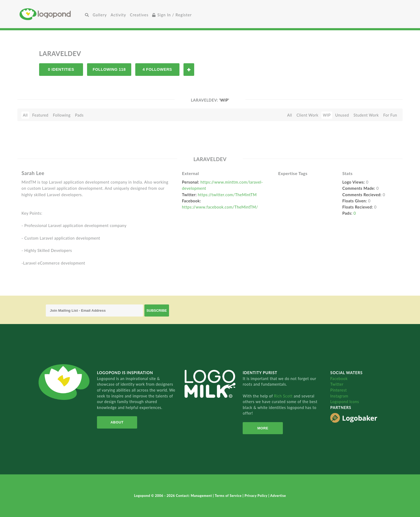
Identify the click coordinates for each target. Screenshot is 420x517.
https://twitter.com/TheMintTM (227, 195)
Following (62, 115)
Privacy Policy (256, 496)
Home (51, 14)
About (117, 422)
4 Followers (157, 69)
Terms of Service (229, 496)
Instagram (339, 396)
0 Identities (61, 69)
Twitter (337, 384)
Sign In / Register (172, 15)
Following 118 (109, 69)
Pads (79, 115)
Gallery (100, 15)
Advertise (278, 496)
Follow (189, 70)
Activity (118, 15)
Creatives (139, 15)
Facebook (339, 379)
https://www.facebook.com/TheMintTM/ (220, 207)
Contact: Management (194, 496)
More (263, 428)
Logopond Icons (345, 402)
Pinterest (339, 390)
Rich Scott (284, 396)
